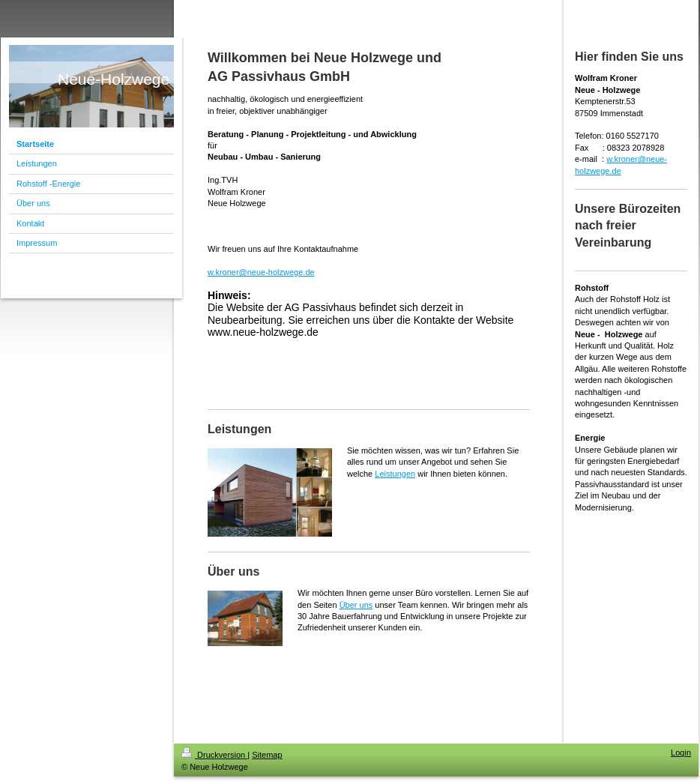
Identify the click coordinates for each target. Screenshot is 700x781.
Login (681, 753)
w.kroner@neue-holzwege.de (261, 272)
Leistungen (395, 474)
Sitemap (267, 755)
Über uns (356, 605)
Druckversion (214, 755)
